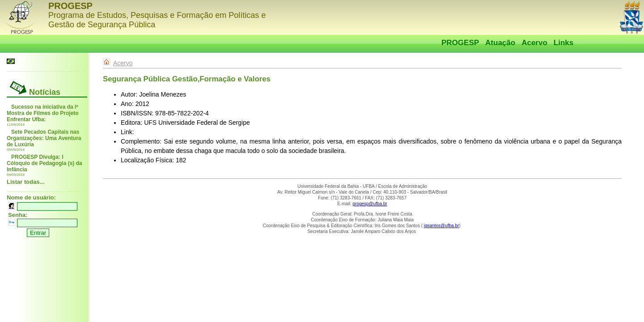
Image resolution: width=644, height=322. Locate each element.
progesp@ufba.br (370, 204)
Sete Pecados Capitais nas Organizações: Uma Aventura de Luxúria (44, 138)
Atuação (500, 43)
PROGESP (460, 43)
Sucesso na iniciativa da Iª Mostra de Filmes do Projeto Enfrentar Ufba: (43, 113)
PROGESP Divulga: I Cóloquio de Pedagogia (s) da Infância (44, 163)
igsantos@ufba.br (442, 226)
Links (563, 43)
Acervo (534, 43)
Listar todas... (26, 182)
